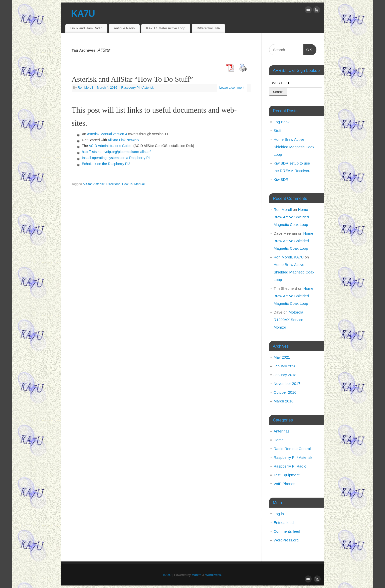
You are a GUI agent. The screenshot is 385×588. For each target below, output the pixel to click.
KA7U (83, 14)
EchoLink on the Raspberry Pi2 (106, 164)
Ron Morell (85, 88)
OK (308, 49)
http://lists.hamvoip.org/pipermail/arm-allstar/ (116, 152)
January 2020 (285, 366)
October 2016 (285, 392)
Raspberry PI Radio (290, 466)
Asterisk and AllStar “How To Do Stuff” (132, 79)
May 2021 (282, 357)
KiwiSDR (281, 179)
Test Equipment (286, 475)
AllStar (87, 184)
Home (279, 440)
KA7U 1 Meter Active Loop (166, 28)
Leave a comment (232, 88)
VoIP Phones (284, 484)
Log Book (281, 122)
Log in (279, 514)
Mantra (197, 575)
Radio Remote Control (292, 449)
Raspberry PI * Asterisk (137, 88)
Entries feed (284, 523)
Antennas (281, 431)
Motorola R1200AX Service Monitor (288, 320)
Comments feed (287, 531)
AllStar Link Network (124, 140)
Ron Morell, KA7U (289, 257)
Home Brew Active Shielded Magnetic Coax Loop (294, 147)
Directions (113, 184)
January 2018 (285, 375)
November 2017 (287, 384)
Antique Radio (124, 28)
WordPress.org (286, 540)
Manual (139, 184)
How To (127, 184)
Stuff (277, 131)
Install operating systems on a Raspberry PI (116, 158)
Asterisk (99, 184)
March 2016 (283, 401)
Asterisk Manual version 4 (107, 134)
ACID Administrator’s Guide (110, 146)
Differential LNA (208, 28)
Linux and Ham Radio (86, 28)
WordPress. (214, 575)
